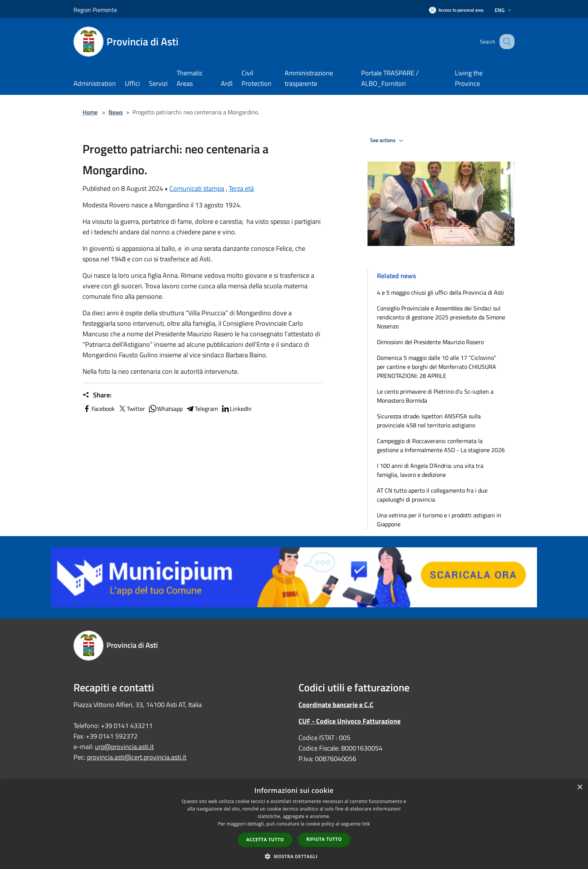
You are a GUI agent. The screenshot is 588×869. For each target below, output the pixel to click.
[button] (294, 856)
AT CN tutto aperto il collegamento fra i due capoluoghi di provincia (432, 495)
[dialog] (294, 824)
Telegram (202, 409)
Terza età (241, 188)
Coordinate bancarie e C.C (336, 705)
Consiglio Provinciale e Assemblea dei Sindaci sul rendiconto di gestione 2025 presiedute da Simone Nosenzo (441, 317)
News (116, 112)
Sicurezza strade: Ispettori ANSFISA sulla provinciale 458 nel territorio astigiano (429, 421)
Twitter (131, 409)
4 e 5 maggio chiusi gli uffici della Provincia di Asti (440, 292)
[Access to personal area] (456, 10)
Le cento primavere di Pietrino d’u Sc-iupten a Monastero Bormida (435, 396)
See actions (388, 141)
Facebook (99, 409)
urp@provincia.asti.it (124, 747)
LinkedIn (236, 409)
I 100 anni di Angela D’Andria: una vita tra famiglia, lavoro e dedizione (430, 470)
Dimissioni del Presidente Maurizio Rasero (430, 342)
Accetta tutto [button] (265, 840)
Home (90, 112)
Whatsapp (165, 409)
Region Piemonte (95, 10)
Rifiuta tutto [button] (324, 839)
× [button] (580, 787)
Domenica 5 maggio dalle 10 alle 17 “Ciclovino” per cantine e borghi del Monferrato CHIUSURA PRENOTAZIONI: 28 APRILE (436, 367)
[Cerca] (505, 42)
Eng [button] (504, 10)
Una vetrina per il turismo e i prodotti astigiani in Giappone (439, 520)
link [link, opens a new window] (366, 824)
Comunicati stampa (197, 188)
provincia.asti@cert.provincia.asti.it (137, 757)
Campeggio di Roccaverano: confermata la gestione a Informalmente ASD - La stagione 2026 (441, 445)
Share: (97, 395)
